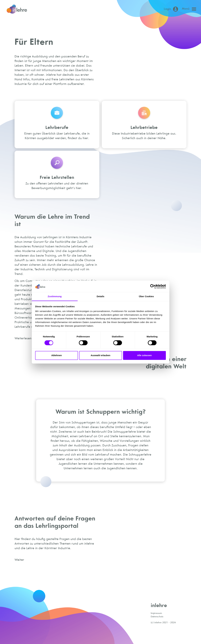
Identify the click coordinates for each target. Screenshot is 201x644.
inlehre (159, 605)
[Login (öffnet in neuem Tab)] (172, 9)
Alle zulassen (144, 355)
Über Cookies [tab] (146, 296)
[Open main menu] (190, 9)
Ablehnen (57, 355)
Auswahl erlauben (100, 355)
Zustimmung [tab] (55, 296)
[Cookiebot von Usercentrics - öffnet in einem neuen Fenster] (152, 286)
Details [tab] (101, 296)
